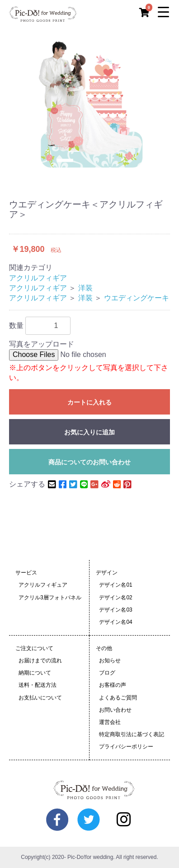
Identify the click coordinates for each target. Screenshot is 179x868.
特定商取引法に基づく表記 (132, 734)
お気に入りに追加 (89, 432)
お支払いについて (40, 698)
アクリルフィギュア (43, 585)
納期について (35, 673)
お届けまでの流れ (40, 661)
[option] (89, 103)
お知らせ (110, 661)
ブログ (107, 673)
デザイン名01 (115, 585)
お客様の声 (113, 685)
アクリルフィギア (38, 278)
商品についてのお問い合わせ (89, 462)
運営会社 (110, 722)
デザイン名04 (115, 622)
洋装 (85, 288)
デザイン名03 (115, 610)
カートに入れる (89, 402)
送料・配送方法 (38, 685)
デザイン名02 (115, 598)
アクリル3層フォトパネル (50, 598)
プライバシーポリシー (126, 747)
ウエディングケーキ (137, 298)
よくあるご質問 (118, 698)
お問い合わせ (115, 710)
